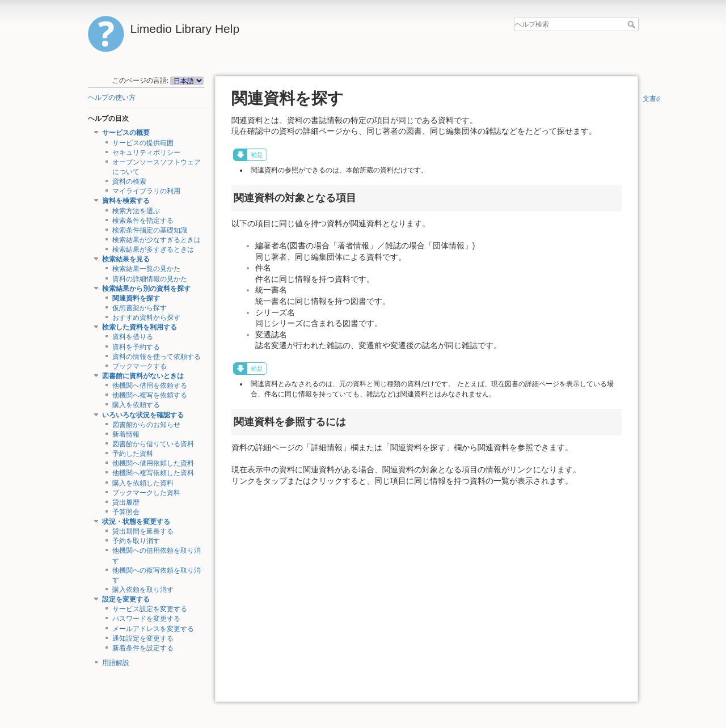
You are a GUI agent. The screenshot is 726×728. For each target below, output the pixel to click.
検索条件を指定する (143, 221)
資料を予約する (136, 347)
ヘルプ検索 (633, 24)
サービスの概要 (126, 133)
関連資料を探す (136, 298)
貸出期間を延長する (143, 531)
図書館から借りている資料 (153, 444)
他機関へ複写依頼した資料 (153, 473)
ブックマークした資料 (146, 493)
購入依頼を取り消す (143, 590)
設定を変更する (126, 599)
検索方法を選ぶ (136, 211)
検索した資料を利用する (140, 327)
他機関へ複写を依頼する (150, 395)
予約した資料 (133, 454)
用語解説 (116, 663)
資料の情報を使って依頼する (157, 357)
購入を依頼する (136, 405)
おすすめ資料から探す (146, 318)
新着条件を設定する (143, 648)
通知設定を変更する (143, 638)
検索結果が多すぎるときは (153, 249)
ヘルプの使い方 (112, 98)
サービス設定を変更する (150, 609)
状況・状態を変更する (136, 522)
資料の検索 (129, 181)
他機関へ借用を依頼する (150, 386)
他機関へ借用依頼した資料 (153, 463)
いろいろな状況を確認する (143, 415)
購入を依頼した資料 (143, 483)
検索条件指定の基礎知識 (150, 230)
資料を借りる (133, 337)
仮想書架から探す (140, 308)
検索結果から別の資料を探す (146, 289)
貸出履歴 (126, 502)
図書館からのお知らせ (146, 425)
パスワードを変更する (146, 619)
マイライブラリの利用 (146, 191)
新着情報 (126, 434)
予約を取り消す (136, 541)
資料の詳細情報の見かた (150, 279)
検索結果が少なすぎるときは (157, 240)
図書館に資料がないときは (143, 376)
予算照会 (126, 512)
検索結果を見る (126, 259)
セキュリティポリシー (146, 153)
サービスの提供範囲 (143, 143)
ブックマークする (140, 366)
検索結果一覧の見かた (146, 269)
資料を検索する (126, 201)
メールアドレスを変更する (153, 629)
